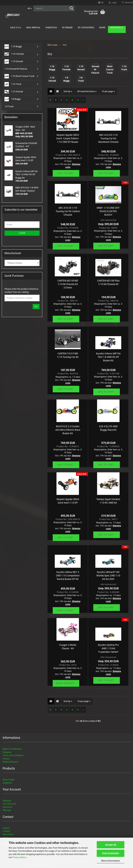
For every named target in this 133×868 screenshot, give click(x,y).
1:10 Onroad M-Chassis (16, 69)
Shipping (7, 752)
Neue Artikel (9, 780)
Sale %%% (16, 27)
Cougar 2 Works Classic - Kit (68, 647)
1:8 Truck (9, 106)
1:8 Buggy (13, 99)
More (102, 27)
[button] (101, 3)
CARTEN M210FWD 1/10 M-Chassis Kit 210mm (68, 284)
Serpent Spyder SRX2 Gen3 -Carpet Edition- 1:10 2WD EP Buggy (68, 138)
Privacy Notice (19, 857)
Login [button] (113, 3)
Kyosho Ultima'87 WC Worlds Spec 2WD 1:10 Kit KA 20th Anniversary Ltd (108, 575)
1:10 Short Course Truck (20, 76)
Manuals (117, 27)
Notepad (7, 801)
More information (111, 861)
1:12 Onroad (14, 92)
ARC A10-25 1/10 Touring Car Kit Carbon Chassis (68, 211)
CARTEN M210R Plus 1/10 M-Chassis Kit (108, 282)
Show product (65, 683)
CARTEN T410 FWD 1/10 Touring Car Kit (68, 355)
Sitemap (7, 810)
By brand (67, 27)
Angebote (7, 783)
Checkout (7, 807)
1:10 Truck (13, 84)
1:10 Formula (14, 54)
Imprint (6, 828)
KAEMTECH (51, 27)
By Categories (86, 27)
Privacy (6, 759)
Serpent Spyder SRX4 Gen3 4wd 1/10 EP (68, 501)
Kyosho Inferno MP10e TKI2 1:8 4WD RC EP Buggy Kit (108, 357)
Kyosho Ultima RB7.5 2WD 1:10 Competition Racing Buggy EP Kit (68, 575)
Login (22, 233)
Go (36, 307)
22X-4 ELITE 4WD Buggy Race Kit (108, 428)
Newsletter (8, 834)
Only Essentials (111, 853)
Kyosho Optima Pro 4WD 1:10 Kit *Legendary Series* (108, 648)
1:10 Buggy (13, 47)
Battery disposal (10, 762)
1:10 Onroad (14, 61)
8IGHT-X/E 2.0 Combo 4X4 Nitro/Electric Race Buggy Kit (68, 430)
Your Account (9, 804)
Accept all (111, 845)
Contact (6, 831)
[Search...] (30, 8)
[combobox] (68, 92)
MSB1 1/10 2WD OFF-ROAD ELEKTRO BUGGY (108, 211)
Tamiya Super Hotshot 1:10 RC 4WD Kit (108, 501)
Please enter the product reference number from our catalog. (21, 291)
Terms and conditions (13, 755)
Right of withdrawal (12, 749)
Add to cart (65, 173)
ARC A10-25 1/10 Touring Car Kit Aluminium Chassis (108, 138)
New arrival (33, 27)
